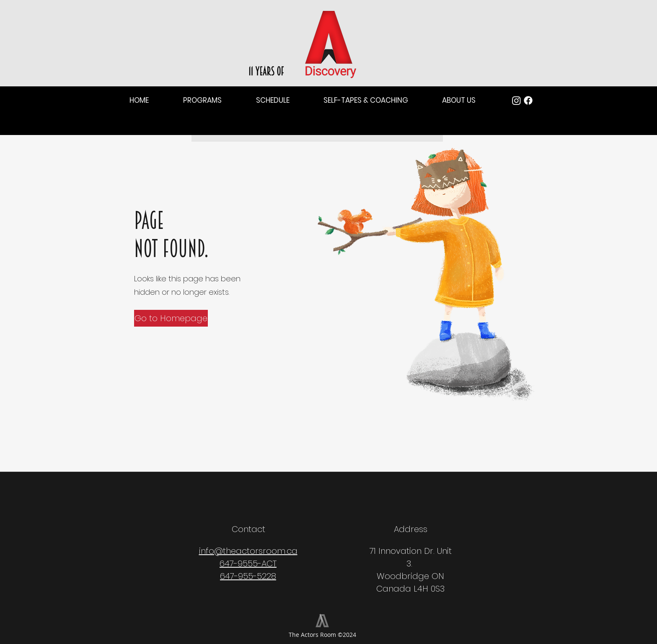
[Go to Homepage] (171, 318)
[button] (150, 100)
